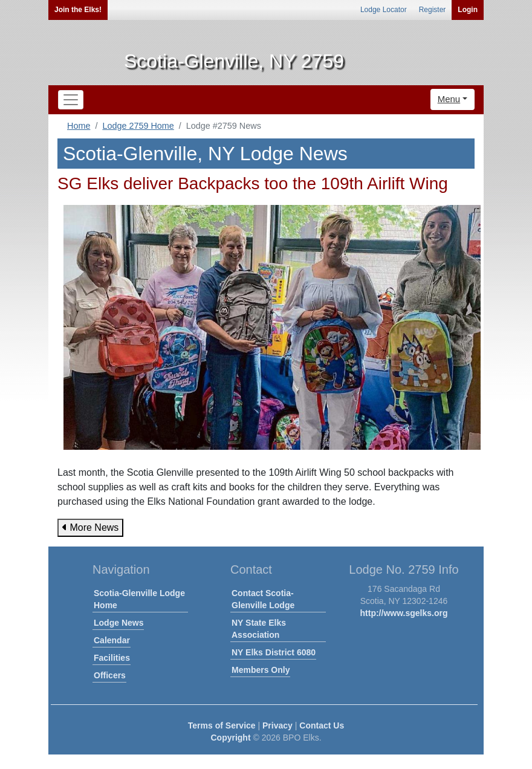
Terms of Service (222, 725)
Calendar (112, 640)
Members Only (261, 670)
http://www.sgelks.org (404, 613)
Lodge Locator (384, 10)
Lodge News (118, 623)
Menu (449, 99)
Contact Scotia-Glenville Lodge (263, 599)
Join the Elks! (78, 10)
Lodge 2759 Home (138, 126)
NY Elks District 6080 (274, 652)
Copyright (230, 738)
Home (79, 126)
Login (468, 10)
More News (90, 527)
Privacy (277, 725)
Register (433, 10)
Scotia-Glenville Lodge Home (139, 599)
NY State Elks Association (259, 629)
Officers (110, 675)
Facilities (112, 658)
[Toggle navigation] (71, 100)
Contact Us (322, 725)
